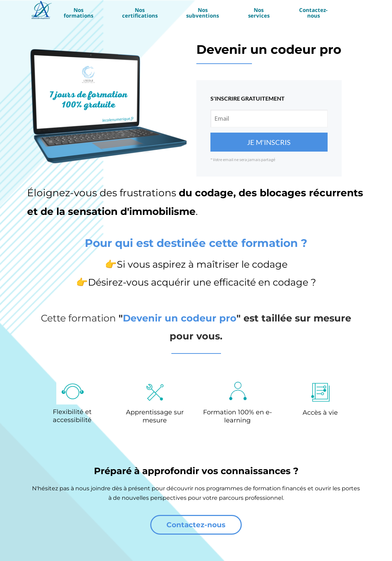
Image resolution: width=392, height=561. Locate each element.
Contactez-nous (313, 13)
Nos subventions (203, 13)
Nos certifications (140, 13)
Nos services (259, 13)
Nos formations (78, 13)
